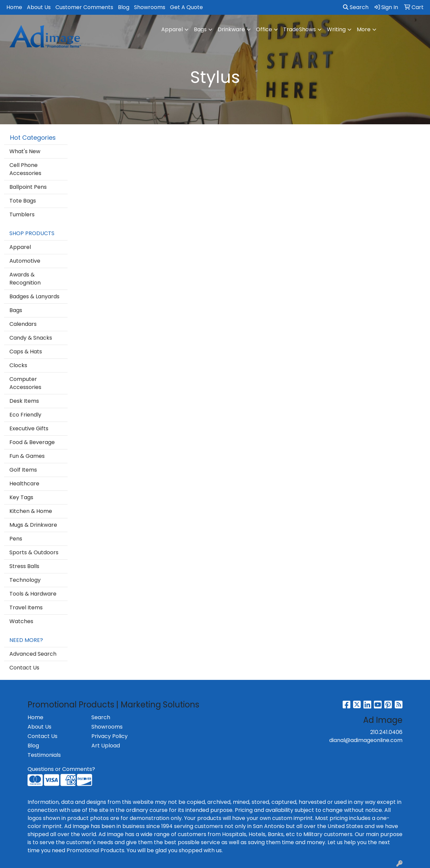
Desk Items (24, 401)
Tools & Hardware (33, 594)
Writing (336, 29)
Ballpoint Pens (28, 187)
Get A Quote (186, 7)
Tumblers (22, 214)
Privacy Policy (110, 736)
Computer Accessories (25, 383)
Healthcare (24, 484)
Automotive (25, 261)
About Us (39, 7)
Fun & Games (27, 456)
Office (264, 29)
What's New (25, 151)
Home (14, 7)
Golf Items (23, 470)
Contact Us (24, 668)
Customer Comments (84, 7)
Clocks (18, 365)
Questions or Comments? (61, 769)
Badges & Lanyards (34, 296)
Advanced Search (33, 654)
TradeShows (299, 29)
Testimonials (44, 755)
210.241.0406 (386, 732)
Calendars (23, 324)
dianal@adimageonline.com (366, 740)
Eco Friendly (25, 415)
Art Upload (106, 746)
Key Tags (21, 497)
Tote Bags (23, 201)
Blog (124, 7)
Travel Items (26, 607)
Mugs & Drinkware (33, 525)
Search (356, 7)
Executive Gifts (29, 428)
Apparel (172, 29)
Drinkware (231, 29)
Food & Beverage (32, 442)
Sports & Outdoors (34, 552)
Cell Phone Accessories (25, 169)
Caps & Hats (26, 352)
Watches (21, 621)
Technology (25, 580)
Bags (200, 29)
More (364, 29)
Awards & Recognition (25, 279)
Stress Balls (24, 566)
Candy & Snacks (31, 338)
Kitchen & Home (31, 511)
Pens (16, 539)
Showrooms (150, 7)
